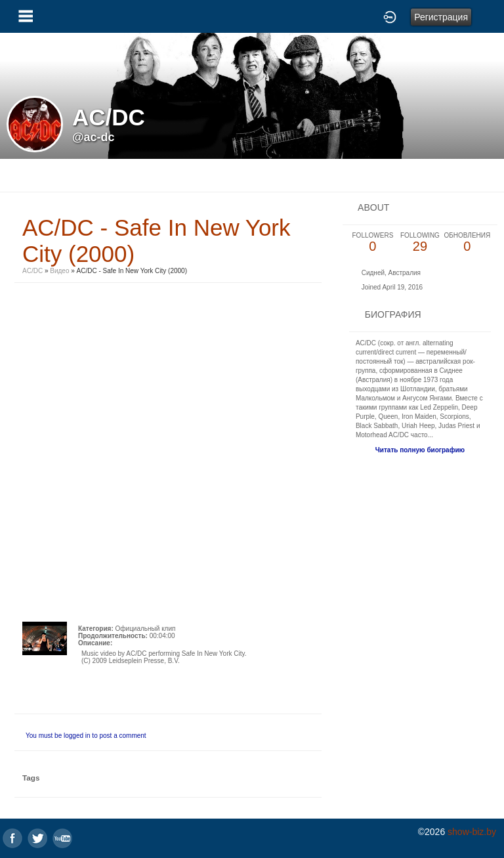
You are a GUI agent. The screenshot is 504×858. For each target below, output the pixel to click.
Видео (59, 271)
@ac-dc (94, 137)
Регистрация (441, 17)
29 (420, 243)
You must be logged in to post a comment (86, 736)
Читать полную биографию (420, 450)
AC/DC (33, 271)
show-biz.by (472, 832)
